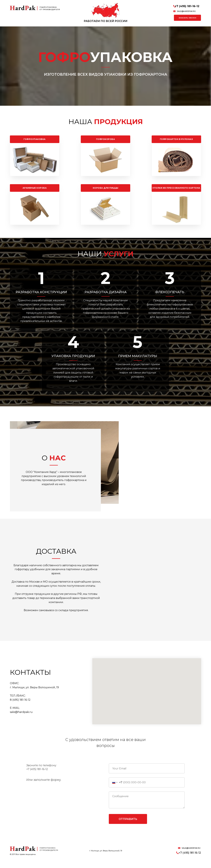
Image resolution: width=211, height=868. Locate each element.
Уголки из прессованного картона (176, 188)
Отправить (128, 827)
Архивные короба (35, 188)
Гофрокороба (106, 139)
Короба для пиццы (106, 188)
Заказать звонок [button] (188, 18)
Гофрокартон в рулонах (176, 139)
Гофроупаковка (35, 139)
